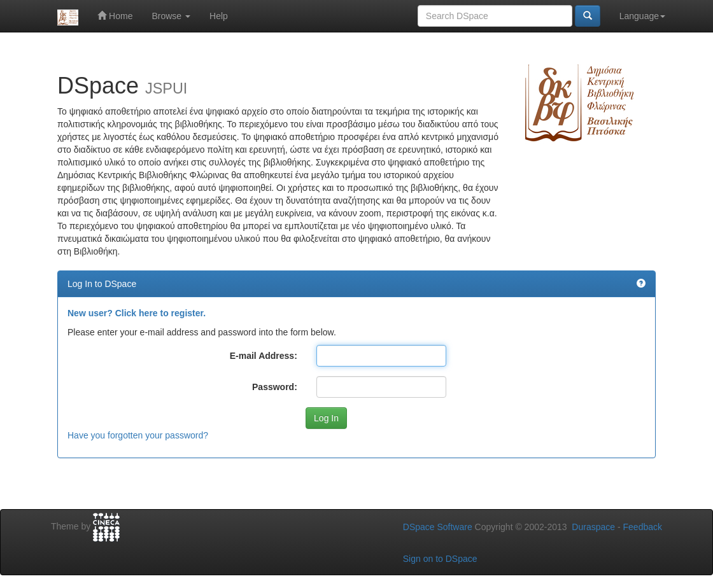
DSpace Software (438, 527)
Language (642, 16)
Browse (171, 16)
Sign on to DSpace (440, 559)
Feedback (643, 527)
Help (219, 16)
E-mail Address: (264, 356)
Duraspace (593, 527)
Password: (275, 387)
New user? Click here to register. (137, 313)
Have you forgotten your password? (138, 435)
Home (115, 16)
